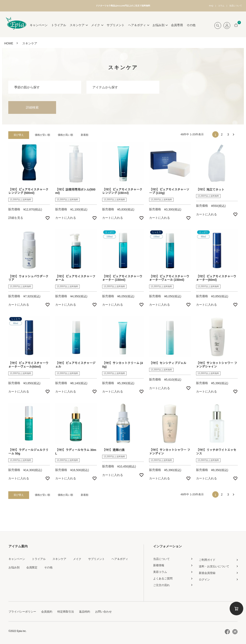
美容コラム (161, 571)
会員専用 (177, 24)
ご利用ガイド (208, 558)
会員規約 (49, 610)
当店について (233, 5)
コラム (213, 5)
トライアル (59, 24)
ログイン (205, 578)
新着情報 (159, 564)
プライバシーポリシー (23, 610)
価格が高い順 (65, 134)
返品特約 (89, 610)
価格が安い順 (42, 134)
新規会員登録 (208, 571)
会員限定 (33, 566)
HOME (9, 42)
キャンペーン (39, 24)
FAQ (199, 5)
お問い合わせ (109, 610)
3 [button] (228, 133)
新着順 (85, 134)
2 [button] (222, 133)
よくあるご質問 (164, 577)
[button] (235, 133)
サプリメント (116, 24)
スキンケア (62, 557)
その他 (191, 24)
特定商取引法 (69, 610)
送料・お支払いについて (215, 565)
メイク (81, 557)
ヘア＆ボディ (126, 557)
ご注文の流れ (162, 583)
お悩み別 (14, 566)
